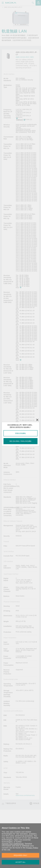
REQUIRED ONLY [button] (21, 855)
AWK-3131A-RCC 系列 (25, 57)
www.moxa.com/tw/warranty (25, 795)
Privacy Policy (32, 848)
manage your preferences (13, 844)
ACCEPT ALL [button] (21, 862)
